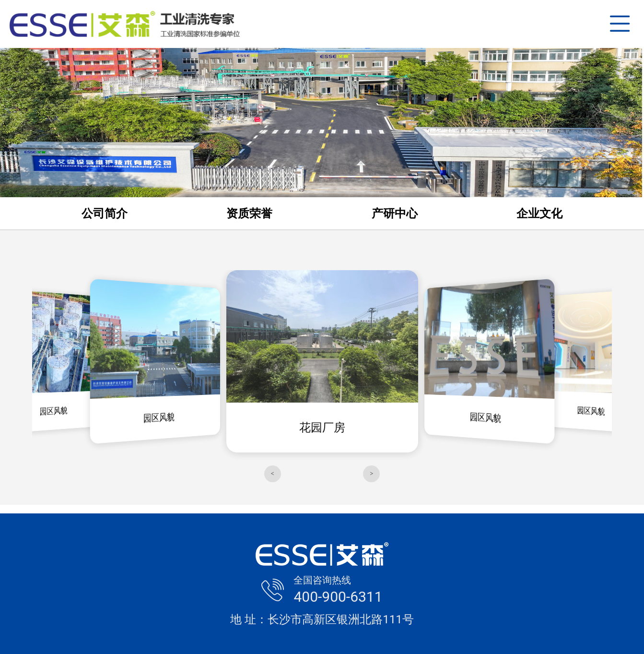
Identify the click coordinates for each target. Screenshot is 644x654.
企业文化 (539, 214)
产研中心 (395, 214)
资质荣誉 (249, 214)
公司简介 (105, 214)
